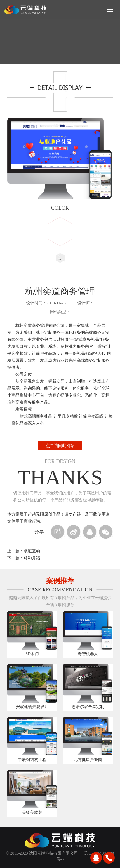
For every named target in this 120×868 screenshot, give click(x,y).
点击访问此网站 (60, 446)
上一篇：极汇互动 (24, 551)
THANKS (60, 477)
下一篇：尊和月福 (24, 558)
